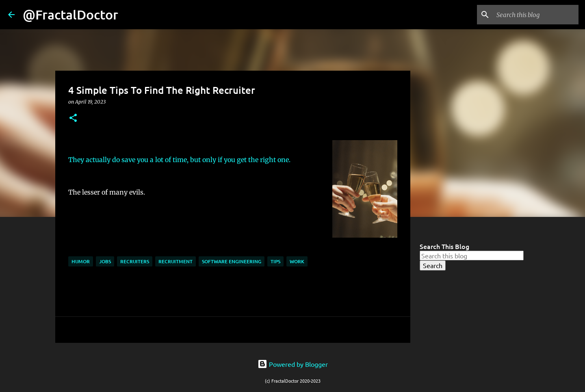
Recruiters (135, 261)
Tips (275, 261)
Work (297, 261)
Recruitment (175, 261)
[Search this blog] (536, 15)
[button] (73, 118)
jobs (105, 261)
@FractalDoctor (70, 14)
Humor (81, 261)
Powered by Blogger (293, 364)
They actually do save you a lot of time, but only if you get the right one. (180, 160)
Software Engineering (232, 261)
